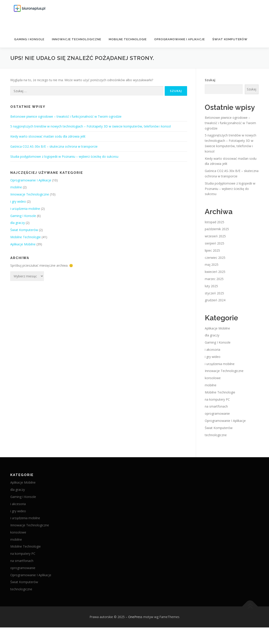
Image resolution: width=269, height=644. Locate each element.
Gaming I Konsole (29, 39)
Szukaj (210, 80)
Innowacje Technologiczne (77, 39)
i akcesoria (212, 350)
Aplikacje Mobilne (23, 244)
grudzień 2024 (215, 300)
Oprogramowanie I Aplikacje (179, 39)
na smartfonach (216, 406)
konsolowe (213, 378)
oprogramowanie (217, 413)
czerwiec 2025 (215, 258)
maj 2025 (212, 265)
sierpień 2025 (215, 243)
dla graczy (18, 223)
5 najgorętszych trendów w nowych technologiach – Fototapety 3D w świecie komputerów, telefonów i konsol (91, 126)
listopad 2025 (215, 222)
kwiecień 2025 (215, 272)
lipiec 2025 (212, 250)
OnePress (135, 617)
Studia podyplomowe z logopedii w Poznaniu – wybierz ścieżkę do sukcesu (64, 156)
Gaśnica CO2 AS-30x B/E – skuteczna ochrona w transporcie (54, 146)
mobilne (16, 187)
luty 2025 (211, 286)
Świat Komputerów (230, 39)
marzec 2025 (214, 279)
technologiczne (216, 435)
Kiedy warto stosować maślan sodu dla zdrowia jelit (48, 136)
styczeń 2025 (214, 293)
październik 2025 (217, 229)
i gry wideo (18, 201)
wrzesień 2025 (215, 236)
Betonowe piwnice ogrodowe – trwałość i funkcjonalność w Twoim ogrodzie (66, 116)
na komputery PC (217, 399)
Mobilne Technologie (128, 39)
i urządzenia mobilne (25, 209)
